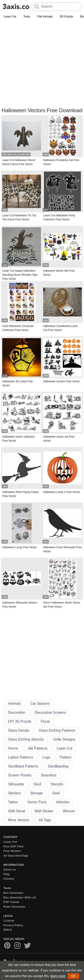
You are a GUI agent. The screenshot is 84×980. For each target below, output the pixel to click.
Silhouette (16, 784)
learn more (58, 976)
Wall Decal (17, 811)
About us (10, 869)
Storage (37, 793)
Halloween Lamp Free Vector (20, 547)
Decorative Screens (50, 712)
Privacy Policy (13, 925)
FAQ (6, 874)
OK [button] (73, 976)
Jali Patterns (37, 748)
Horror (13, 748)
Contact (9, 879)
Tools (27, 16)
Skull (37, 784)
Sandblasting (58, 766)
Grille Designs (64, 739)
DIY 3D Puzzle (20, 721)
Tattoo (13, 802)
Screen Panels (20, 775)
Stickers (14, 793)
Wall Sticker (44, 811)
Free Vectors (12, 851)
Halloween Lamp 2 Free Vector (62, 492)
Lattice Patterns (20, 757)
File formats (45, 16)
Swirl (56, 793)
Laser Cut (10, 16)
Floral (45, 721)
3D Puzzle (66, 16)
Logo (46, 757)
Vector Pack (37, 802)
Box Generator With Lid (20, 897)
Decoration (17, 712)
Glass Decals (19, 730)
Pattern (66, 757)
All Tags (45, 820)
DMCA (8, 930)
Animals (14, 704)
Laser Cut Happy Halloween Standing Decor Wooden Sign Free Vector (20, 275)
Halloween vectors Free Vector (61, 381)
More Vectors (19, 820)
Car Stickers (40, 704)
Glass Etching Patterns (57, 730)
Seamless (49, 775)
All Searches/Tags (16, 856)
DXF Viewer (11, 902)
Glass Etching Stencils (26, 739)
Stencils (57, 784)
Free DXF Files (13, 846)
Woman (69, 811)
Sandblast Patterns (23, 766)
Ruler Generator (14, 907)
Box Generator (13, 893)
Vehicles (62, 802)
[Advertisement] (42, 63)
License (9, 921)
